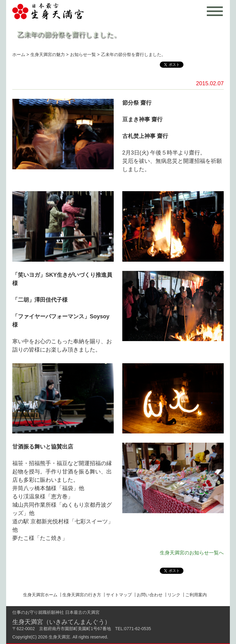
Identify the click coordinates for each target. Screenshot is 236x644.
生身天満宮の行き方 (82, 595)
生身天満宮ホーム (40, 595)
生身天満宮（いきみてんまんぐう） (61, 622)
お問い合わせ (150, 595)
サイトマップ (119, 595)
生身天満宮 (59, 637)
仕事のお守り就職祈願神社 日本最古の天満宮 (56, 612)
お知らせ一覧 (83, 54)
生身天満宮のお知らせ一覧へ (192, 553)
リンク (174, 595)
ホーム (19, 54)
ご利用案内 (196, 595)
